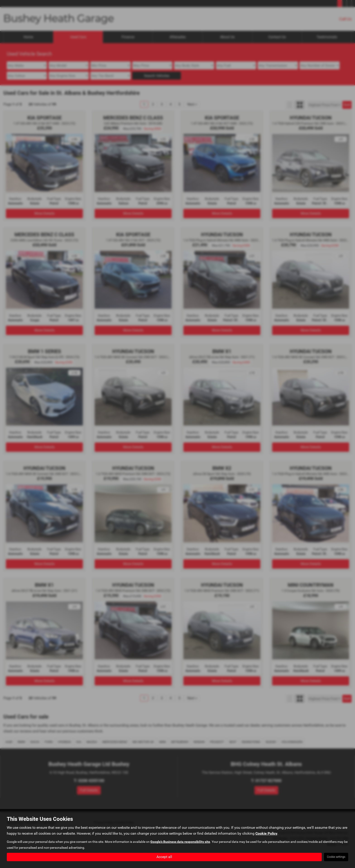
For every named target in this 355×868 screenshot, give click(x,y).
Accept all (164, 857)
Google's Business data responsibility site (180, 842)
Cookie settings (336, 857)
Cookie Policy (266, 833)
